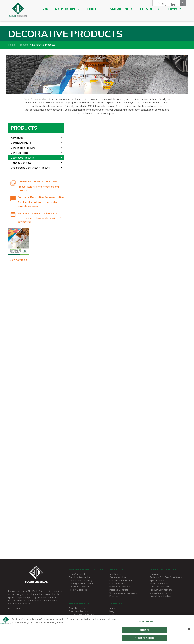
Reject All (144, 631)
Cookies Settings (145, 623)
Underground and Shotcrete (84, 583)
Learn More (15, 608)
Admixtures (17, 138)
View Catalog (17, 260)
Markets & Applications (61, 9)
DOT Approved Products (82, 614)
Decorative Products (22, 158)
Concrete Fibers (20, 153)
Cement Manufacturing (81, 580)
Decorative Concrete (80, 587)
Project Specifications (161, 596)
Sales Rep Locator (78, 608)
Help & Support (151, 9)
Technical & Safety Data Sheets (166, 577)
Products (92, 9)
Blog (164, 4)
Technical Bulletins (159, 583)
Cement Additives (21, 143)
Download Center (120, 9)
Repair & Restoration (80, 577)
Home (12, 45)
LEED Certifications (160, 587)
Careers (113, 614)
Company (176, 9)
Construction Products (23, 148)
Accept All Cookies (144, 639)
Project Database (78, 590)
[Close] (189, 630)
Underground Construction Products (31, 168)
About (113, 608)
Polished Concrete (21, 163)
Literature (155, 574)
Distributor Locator (79, 611)
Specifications (157, 580)
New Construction (78, 574)
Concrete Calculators (161, 593)
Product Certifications (161, 590)
